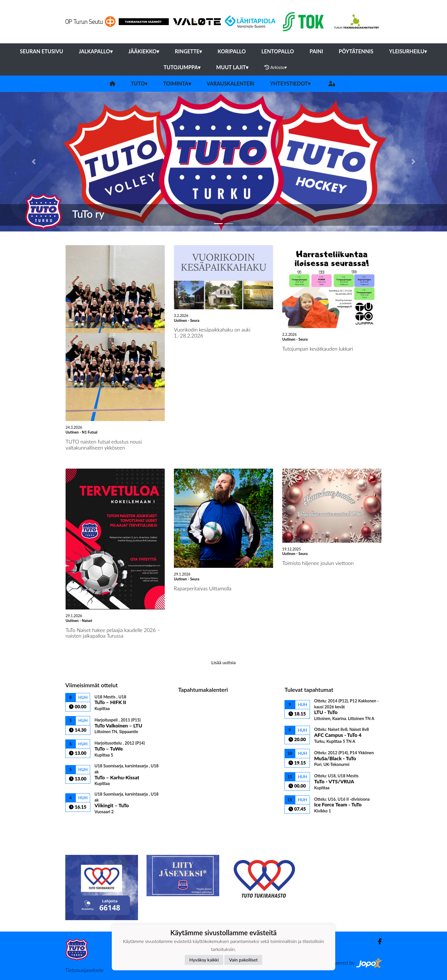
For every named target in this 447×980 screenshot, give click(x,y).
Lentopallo (278, 51)
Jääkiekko (144, 51)
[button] (33, 162)
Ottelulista (79, 824)
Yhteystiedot (290, 84)
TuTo (139, 84)
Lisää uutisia (223, 662)
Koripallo (232, 51)
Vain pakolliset (243, 960)
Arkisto (276, 67)
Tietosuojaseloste (84, 970)
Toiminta (177, 84)
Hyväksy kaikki (204, 960)
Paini (316, 51)
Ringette (188, 51)
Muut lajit (232, 67)
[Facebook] (378, 941)
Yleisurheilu (408, 51)
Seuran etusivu (42, 51)
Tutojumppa (182, 67)
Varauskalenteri (230, 84)
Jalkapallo (96, 51)
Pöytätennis (356, 51)
